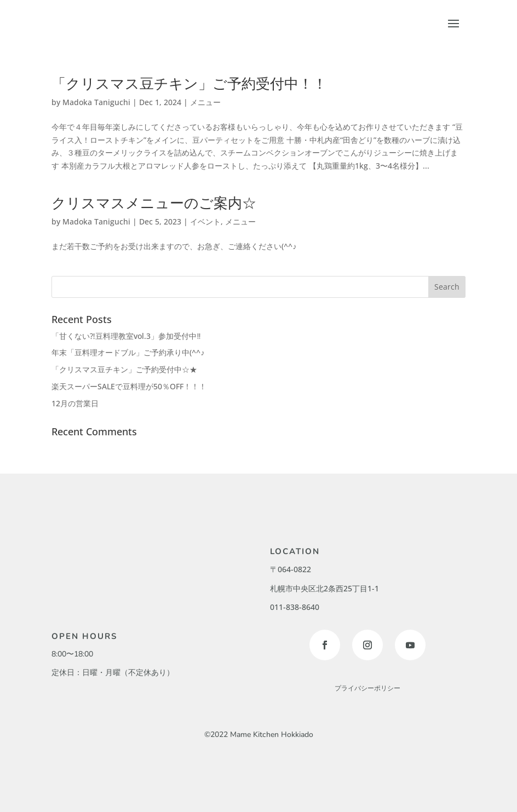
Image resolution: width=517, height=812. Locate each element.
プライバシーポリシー (367, 688)
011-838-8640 (295, 607)
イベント (205, 221)
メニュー (205, 102)
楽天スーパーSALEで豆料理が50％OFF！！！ (129, 386)
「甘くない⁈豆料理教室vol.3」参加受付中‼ (126, 336)
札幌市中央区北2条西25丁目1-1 (324, 588)
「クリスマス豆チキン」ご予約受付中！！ (189, 83)
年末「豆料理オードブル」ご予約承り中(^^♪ (128, 352)
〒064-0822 (291, 569)
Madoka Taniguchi (96, 102)
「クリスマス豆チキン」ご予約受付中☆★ (124, 369)
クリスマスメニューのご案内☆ (154, 203)
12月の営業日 (75, 403)
